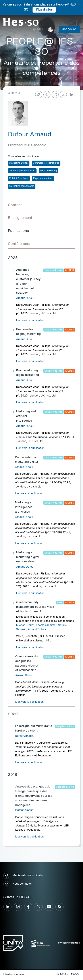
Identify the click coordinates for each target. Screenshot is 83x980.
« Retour (14, 93)
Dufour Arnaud (24, 736)
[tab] (41, 206)
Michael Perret (25, 625)
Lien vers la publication (30, 320)
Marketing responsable (22, 186)
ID (55, 95)
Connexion (69, 29)
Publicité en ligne (19, 178)
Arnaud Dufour (25, 298)
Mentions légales (14, 975)
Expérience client (43, 178)
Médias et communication (24, 876)
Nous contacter (17, 884)
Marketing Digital (19, 163)
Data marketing (48, 171)
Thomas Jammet (46, 625)
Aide (39, 30)
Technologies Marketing (22, 171)
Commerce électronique (46, 163)
